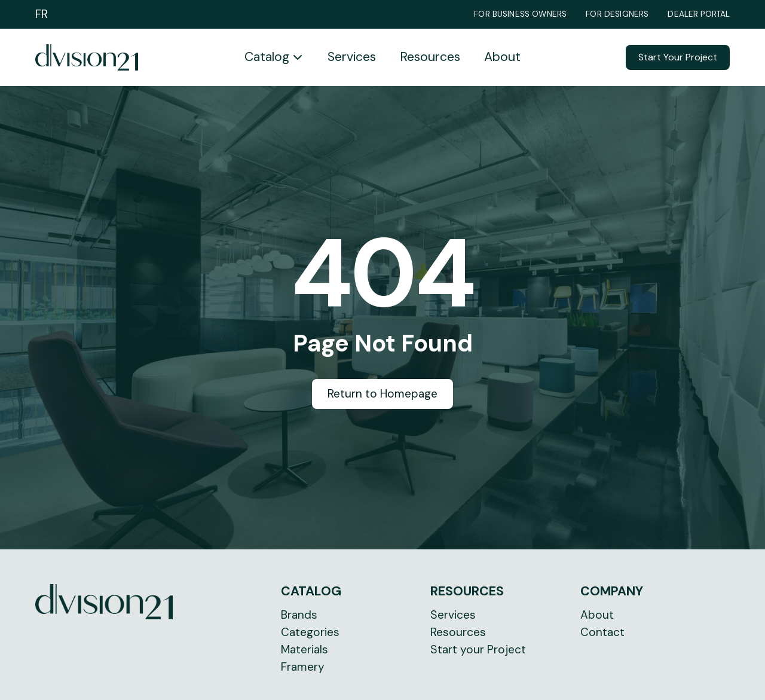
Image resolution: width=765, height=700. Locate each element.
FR (42, 14)
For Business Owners (520, 14)
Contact (602, 632)
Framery (303, 667)
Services (352, 57)
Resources (430, 57)
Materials (305, 649)
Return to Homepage (382, 394)
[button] (274, 57)
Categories (310, 632)
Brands (299, 615)
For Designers (617, 14)
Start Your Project (678, 57)
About (502, 57)
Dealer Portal (699, 14)
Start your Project (478, 649)
